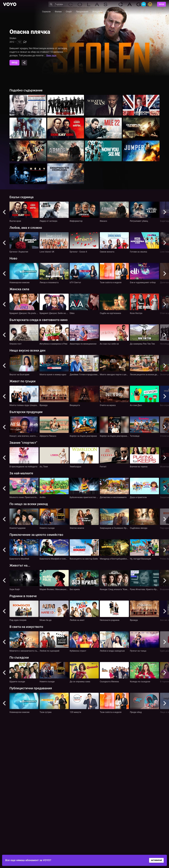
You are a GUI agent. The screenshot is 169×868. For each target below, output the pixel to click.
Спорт (69, 12)
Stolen (13, 38)
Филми (58, 12)
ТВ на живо (112, 12)
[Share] (24, 63)
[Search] (84, 4)
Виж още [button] (51, 55)
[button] (4, 212)
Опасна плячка (30, 32)
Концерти (97, 12)
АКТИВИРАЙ (156, 860)
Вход (161, 4)
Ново (125, 12)
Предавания (82, 12)
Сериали (46, 12)
